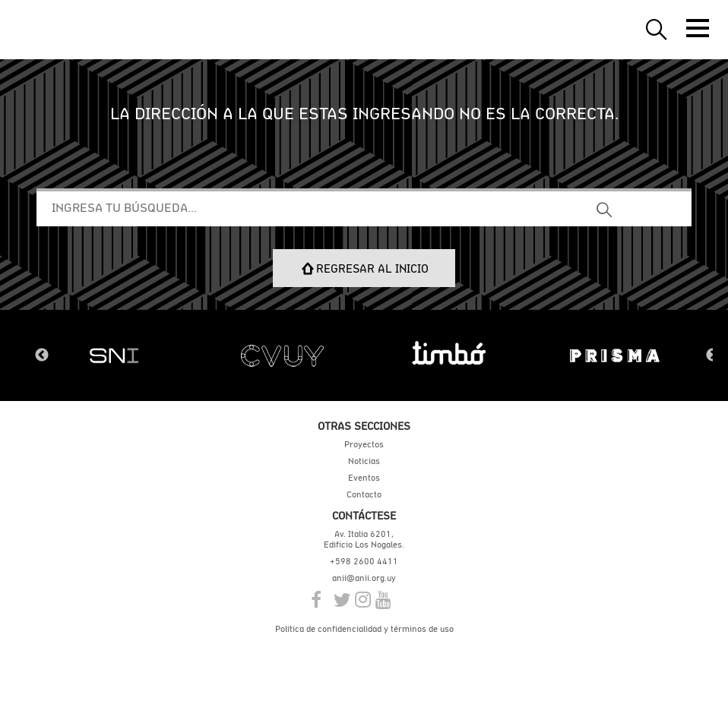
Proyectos (364, 444)
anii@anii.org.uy (364, 578)
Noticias (364, 461)
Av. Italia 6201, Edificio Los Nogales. (364, 539)
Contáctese (364, 515)
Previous (42, 355)
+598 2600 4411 (364, 561)
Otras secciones (364, 426)
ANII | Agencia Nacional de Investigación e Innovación (84, 30)
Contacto (364, 494)
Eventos (364, 478)
